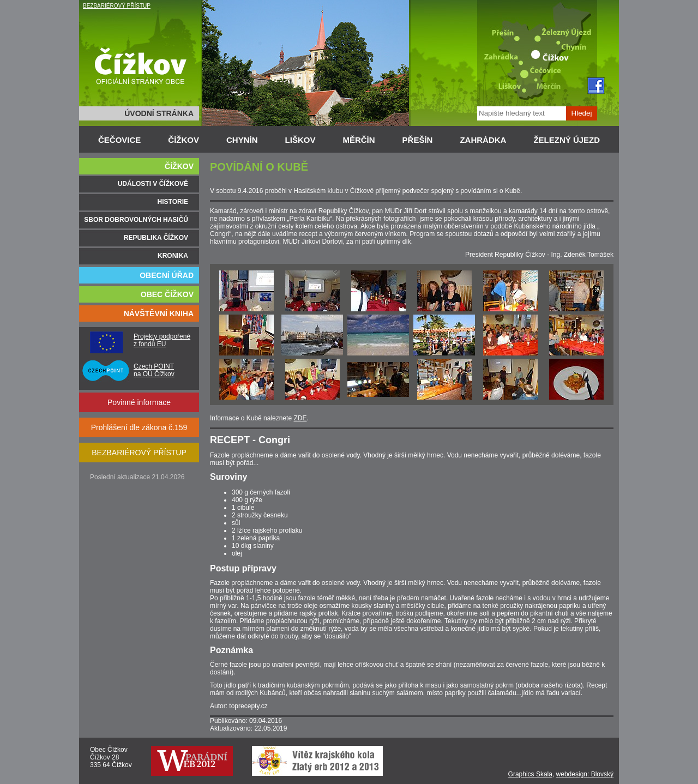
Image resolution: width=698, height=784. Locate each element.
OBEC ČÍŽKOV (167, 294)
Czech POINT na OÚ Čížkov (154, 370)
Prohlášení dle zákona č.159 (139, 427)
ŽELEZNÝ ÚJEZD (567, 140)
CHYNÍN (242, 140)
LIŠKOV (300, 140)
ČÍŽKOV (183, 140)
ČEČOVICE (119, 140)
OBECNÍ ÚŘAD (167, 275)
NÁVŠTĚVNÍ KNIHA (159, 313)
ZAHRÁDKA (483, 140)
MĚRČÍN (359, 140)
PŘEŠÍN (418, 140)
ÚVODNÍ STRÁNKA (159, 113)
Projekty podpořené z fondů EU (162, 340)
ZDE (300, 418)
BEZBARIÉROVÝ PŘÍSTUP (117, 6)
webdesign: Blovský (585, 774)
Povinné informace (139, 402)
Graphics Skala (530, 774)
